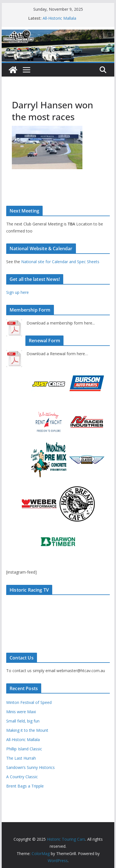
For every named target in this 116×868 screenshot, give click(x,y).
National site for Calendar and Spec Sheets (60, 262)
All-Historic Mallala (59, 18)
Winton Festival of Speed (29, 702)
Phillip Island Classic (24, 749)
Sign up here (17, 292)
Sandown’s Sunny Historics (30, 767)
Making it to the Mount (27, 730)
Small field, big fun (23, 721)
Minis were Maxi (21, 712)
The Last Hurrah (21, 758)
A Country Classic (22, 777)
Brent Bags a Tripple (25, 786)
